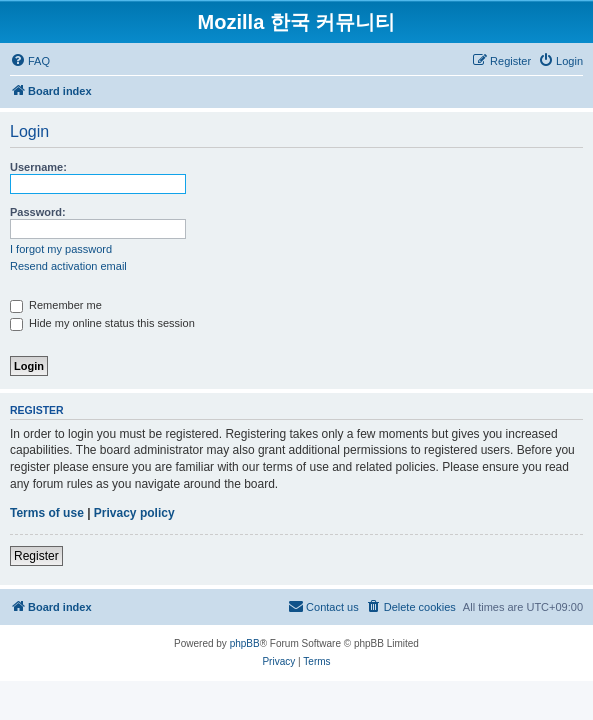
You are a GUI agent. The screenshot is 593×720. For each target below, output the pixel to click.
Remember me (56, 305)
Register (36, 556)
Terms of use (47, 513)
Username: (38, 167)
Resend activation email (68, 266)
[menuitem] (30, 61)
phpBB (245, 643)
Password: (38, 212)
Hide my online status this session (102, 323)
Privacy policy (134, 513)
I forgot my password (61, 249)
